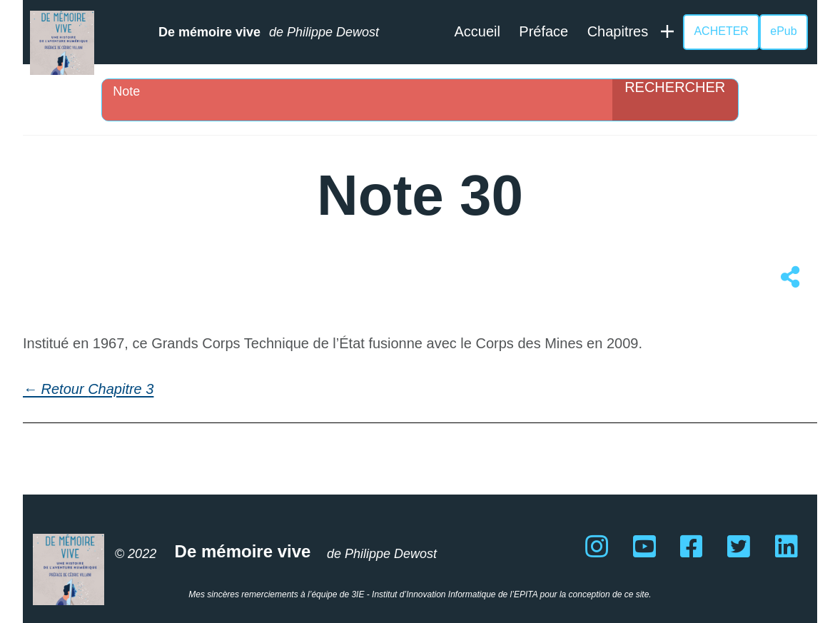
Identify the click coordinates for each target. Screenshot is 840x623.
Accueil (477, 31)
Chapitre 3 (121, 389)
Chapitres (618, 31)
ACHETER (721, 31)
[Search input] (360, 91)
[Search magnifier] (675, 100)
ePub (783, 31)
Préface (543, 31)
